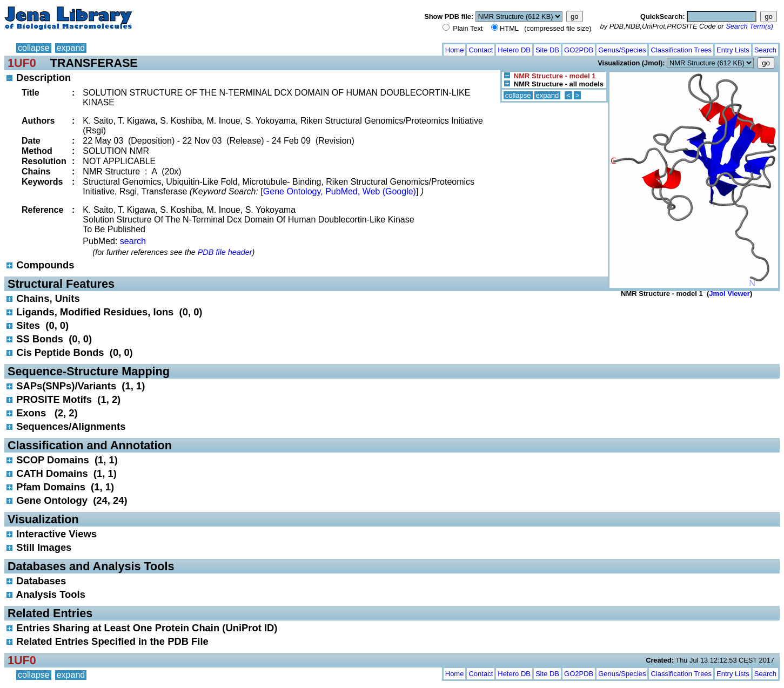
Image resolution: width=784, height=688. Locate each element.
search (133, 241)
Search (765, 50)
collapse (34, 48)
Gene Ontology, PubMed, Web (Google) (340, 191)
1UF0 (22, 63)
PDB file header (225, 252)
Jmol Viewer (729, 294)
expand (71, 48)
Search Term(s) (749, 26)
